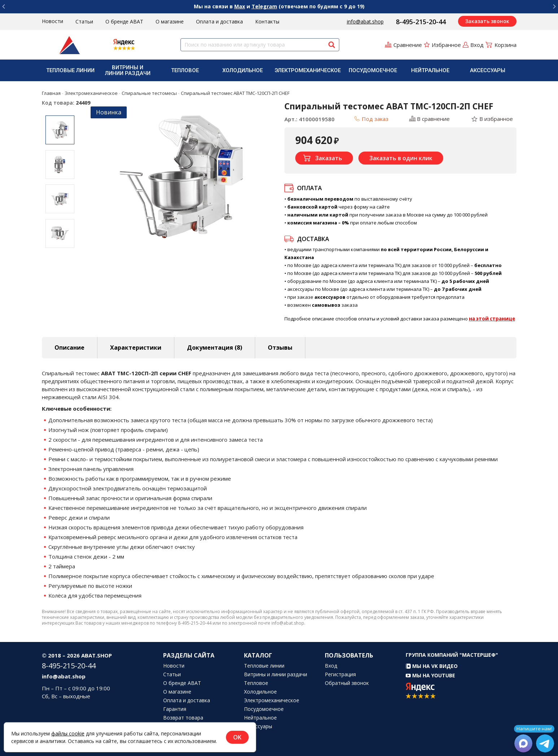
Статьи (84, 21)
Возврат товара (183, 718)
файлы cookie (68, 733)
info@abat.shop (365, 21)
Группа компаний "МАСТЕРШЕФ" (452, 655)
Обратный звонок (347, 683)
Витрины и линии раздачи (128, 70)
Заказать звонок (487, 21)
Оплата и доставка (219, 21)
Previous (60, 110)
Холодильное (243, 70)
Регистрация (340, 674)
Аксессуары (488, 70)
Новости (53, 21)
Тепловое (185, 70)
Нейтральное (430, 70)
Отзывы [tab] (280, 348)
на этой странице (492, 319)
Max (240, 6)
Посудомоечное (373, 70)
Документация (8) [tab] (215, 348)
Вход (331, 666)
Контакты (267, 21)
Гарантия (175, 709)
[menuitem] (71, 70)
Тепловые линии (70, 70)
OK (237, 737)
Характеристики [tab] (136, 348)
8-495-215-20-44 (421, 22)
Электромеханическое (308, 70)
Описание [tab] (69, 348)
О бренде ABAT (124, 21)
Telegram (264, 6)
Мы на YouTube (430, 675)
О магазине (170, 21)
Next (60, 253)
